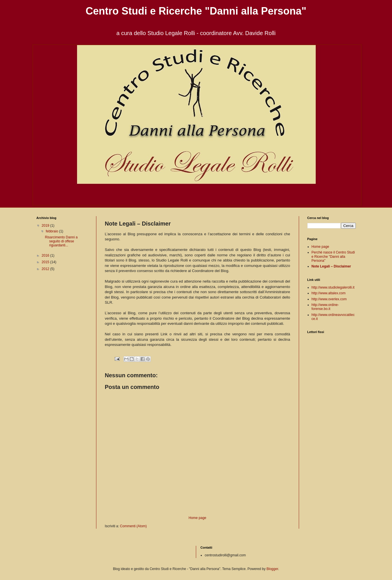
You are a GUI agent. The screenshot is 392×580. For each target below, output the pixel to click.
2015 (46, 262)
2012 (46, 269)
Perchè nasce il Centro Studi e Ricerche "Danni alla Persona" (333, 256)
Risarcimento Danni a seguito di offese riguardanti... (61, 241)
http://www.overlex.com (329, 299)
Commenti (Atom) (133, 526)
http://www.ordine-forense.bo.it (325, 307)
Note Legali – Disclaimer (331, 266)
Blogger (272, 569)
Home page (197, 518)
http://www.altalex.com (329, 293)
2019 (46, 226)
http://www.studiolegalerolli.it (333, 287)
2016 (46, 255)
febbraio (52, 231)
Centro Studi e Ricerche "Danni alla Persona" (196, 11)
